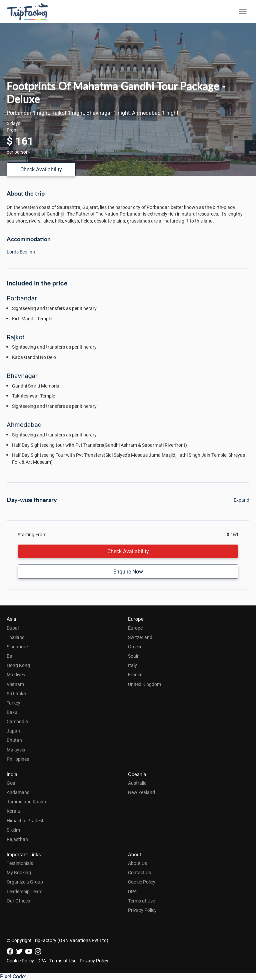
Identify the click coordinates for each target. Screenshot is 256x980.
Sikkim (13, 830)
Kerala (13, 811)
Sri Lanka (16, 693)
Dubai (13, 628)
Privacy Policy (142, 910)
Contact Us (139, 872)
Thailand (16, 637)
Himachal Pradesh (26, 820)
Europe (135, 628)
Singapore (17, 647)
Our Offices (18, 901)
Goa (11, 783)
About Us (137, 863)
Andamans (18, 792)
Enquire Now (128, 571)
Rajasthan (17, 839)
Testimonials (20, 863)
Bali (10, 656)
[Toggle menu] (243, 12)
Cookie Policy (142, 882)
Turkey (13, 703)
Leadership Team (24, 891)
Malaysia (16, 750)
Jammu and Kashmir (28, 802)
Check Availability (41, 169)
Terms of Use (141, 901)
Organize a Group (25, 882)
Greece (135, 647)
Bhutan (14, 740)
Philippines (18, 759)
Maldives (16, 674)
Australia (137, 783)
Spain (134, 656)
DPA (132, 891)
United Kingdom (144, 684)
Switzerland (140, 637)
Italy (132, 665)
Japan (13, 731)
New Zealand (141, 792)
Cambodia (17, 721)
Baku (12, 712)
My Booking (19, 872)
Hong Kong (18, 665)
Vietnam (15, 684)
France (135, 674)
